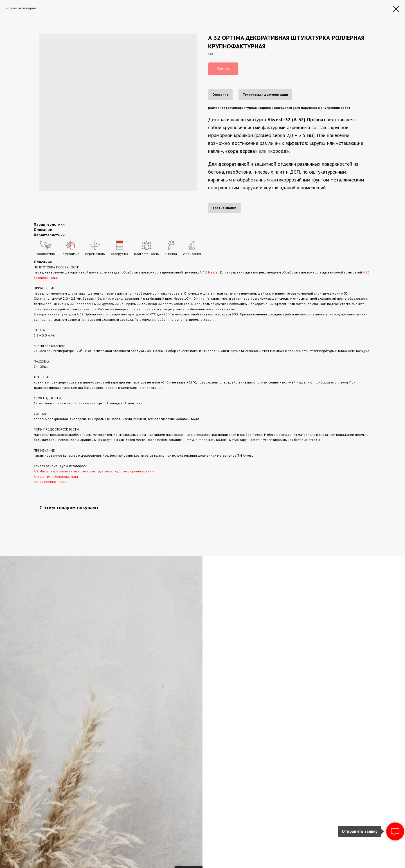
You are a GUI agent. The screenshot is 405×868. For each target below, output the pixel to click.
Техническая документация (265, 94)
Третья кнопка (224, 208)
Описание (220, 94)
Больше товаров (23, 8)
